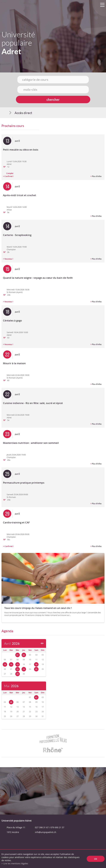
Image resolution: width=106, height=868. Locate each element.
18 (36, 665)
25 (36, 669)
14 (11, 665)
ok (96, 859)
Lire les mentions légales (16, 863)
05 (11, 702)
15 (18, 665)
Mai (11, 686)
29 (18, 674)
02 (24, 655)
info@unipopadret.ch (46, 832)
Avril (12, 644)
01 (18, 655)
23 (24, 669)
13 (5, 665)
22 (18, 669)
